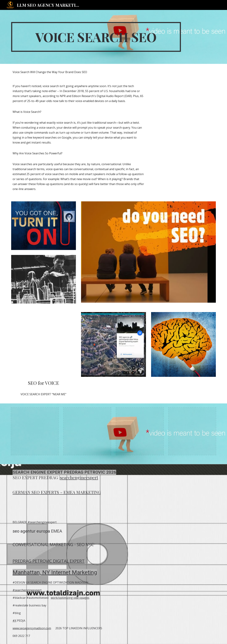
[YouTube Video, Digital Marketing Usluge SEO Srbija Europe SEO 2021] (44, 344)
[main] (96, 37)
